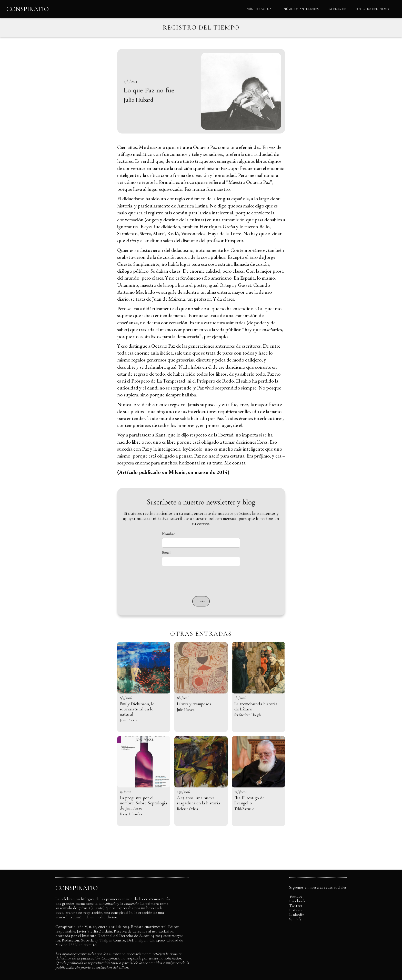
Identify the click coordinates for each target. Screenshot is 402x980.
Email (166, 552)
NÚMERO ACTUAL (260, 9)
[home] (28, 9)
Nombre (169, 534)
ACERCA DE (338, 9)
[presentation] (201, 581)
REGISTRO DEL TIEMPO (373, 9)
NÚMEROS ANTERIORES (301, 9)
